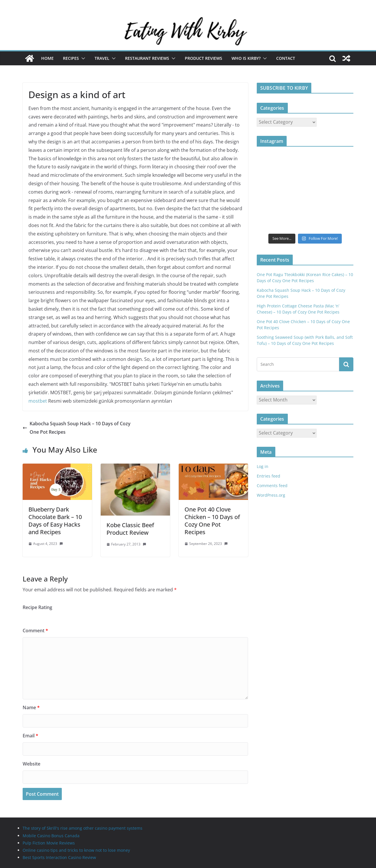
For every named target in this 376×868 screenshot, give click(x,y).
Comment (35, 631)
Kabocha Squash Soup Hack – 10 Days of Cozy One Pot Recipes (77, 428)
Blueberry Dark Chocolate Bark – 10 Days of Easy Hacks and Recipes (55, 521)
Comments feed (272, 486)
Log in (263, 466)
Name (31, 707)
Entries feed (269, 476)
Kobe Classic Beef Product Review (130, 529)
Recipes (71, 58)
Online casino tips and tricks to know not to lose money (76, 850)
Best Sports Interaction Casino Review (59, 857)
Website (31, 764)
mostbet (38, 401)
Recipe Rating (37, 607)
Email (30, 736)
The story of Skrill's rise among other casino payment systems (83, 828)
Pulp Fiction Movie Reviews (49, 843)
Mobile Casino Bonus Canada (51, 836)
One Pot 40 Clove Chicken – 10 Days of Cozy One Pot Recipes (212, 521)
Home (47, 58)
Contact (286, 58)
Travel (102, 58)
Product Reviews (204, 58)
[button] (82, 58)
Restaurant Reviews (147, 58)
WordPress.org (271, 495)
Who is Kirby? (246, 58)
